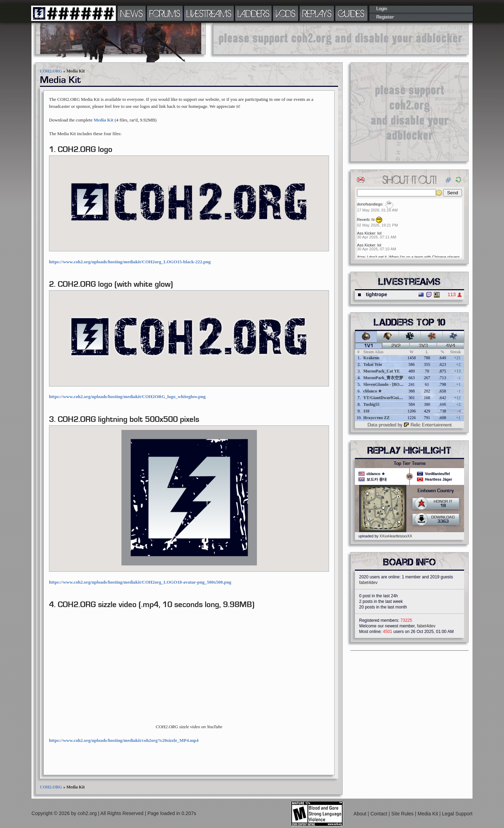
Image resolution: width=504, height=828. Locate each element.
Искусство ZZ (376, 418)
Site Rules (403, 814)
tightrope (376, 294)
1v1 (369, 346)
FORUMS (165, 13)
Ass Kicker (366, 233)
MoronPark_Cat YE (381, 371)
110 (366, 411)
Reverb (363, 220)
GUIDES (351, 13)
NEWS (132, 13)
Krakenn (371, 358)
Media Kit (103, 120)
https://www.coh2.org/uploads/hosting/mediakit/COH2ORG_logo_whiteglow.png (127, 396)
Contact (379, 814)
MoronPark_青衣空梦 (383, 378)
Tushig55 (371, 404)
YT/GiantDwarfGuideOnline (389, 398)
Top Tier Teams (410, 464)
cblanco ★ (373, 391)
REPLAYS (317, 13)
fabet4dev (368, 583)
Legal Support (457, 814)
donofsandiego (370, 204)
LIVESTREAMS (209, 13)
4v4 (451, 346)
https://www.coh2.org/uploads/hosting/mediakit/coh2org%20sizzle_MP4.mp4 (124, 740)
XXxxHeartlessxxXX (396, 536)
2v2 (396, 346)
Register (385, 17)
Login (382, 9)
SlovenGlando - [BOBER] (386, 384)
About (360, 814)
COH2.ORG (51, 71)
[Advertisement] (341, 39)
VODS (286, 13)
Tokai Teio (373, 364)
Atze (361, 257)
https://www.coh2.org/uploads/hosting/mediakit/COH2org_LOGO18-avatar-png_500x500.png (140, 582)
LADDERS (254, 13)
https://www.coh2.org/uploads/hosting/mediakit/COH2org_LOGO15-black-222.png (130, 262)
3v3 (423, 346)
